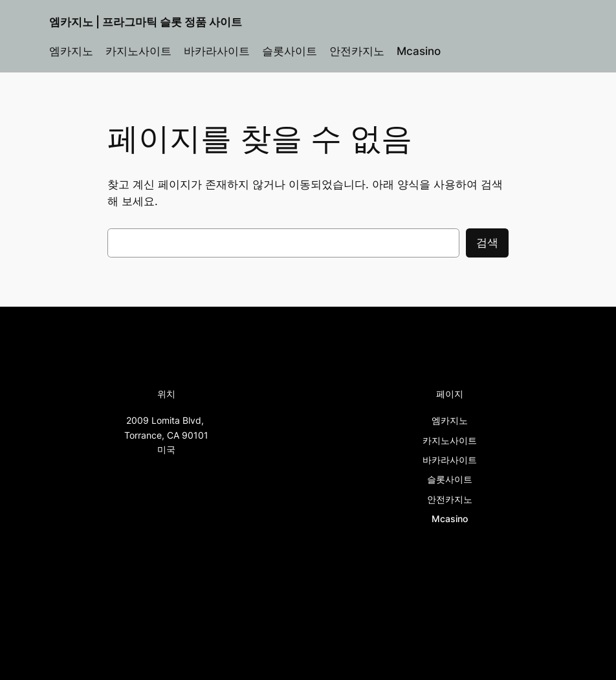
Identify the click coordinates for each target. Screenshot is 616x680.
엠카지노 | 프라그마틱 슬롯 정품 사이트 (146, 22)
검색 (487, 243)
